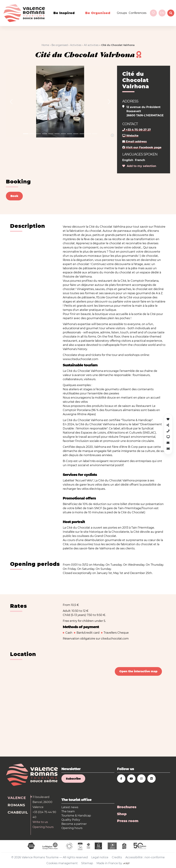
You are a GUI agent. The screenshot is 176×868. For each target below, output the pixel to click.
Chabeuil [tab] (18, 812)
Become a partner (74, 824)
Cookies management (62, 863)
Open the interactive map (138, 671)
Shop (122, 814)
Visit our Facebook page (142, 147)
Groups (122, 13)
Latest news (70, 807)
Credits (117, 857)
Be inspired (64, 13)
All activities (91, 45)
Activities (76, 45)
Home (45, 45)
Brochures (127, 807)
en (162, 13)
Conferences (138, 13)
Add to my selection (139, 166)
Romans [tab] (16, 805)
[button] (11, 102)
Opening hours (43, 827)
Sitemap (87, 863)
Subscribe (73, 779)
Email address (135, 142)
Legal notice (100, 857)
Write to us (40, 822)
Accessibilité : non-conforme (145, 857)
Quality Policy (71, 820)
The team (68, 811)
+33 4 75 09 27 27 (137, 130)
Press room (128, 821)
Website (130, 136)
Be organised (98, 13)
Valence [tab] (17, 798)
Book (14, 196)
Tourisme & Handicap (76, 816)
